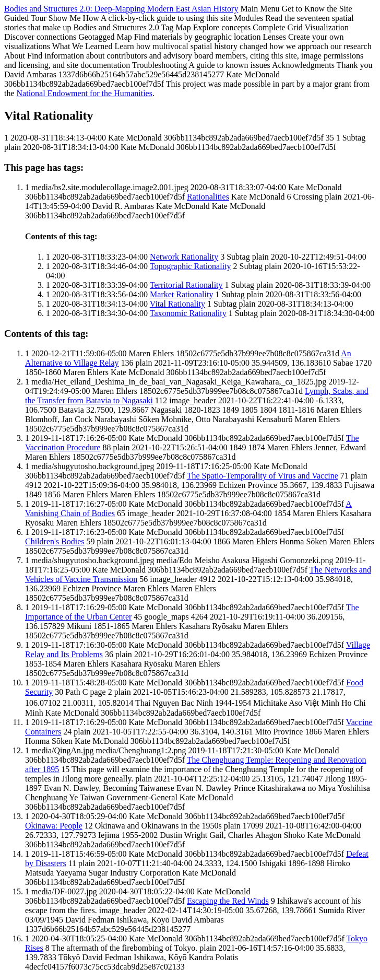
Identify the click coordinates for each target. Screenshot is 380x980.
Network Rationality (184, 257)
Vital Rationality (177, 304)
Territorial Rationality (186, 285)
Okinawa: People (54, 826)
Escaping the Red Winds (228, 901)
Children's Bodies (55, 541)
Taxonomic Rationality (188, 313)
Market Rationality (181, 294)
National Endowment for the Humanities (85, 93)
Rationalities (208, 197)
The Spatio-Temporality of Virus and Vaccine (263, 476)
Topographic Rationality (191, 266)
